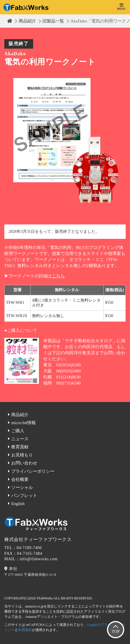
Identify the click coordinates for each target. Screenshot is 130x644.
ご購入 (18, 431)
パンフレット (24, 496)
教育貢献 (20, 447)
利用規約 (25, 630)
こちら (58, 276)
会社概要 (20, 479)
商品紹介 (27, 21)
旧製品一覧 (53, 21)
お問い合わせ (24, 463)
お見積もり (22, 455)
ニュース (20, 439)
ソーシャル (22, 487)
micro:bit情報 (23, 423)
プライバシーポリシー (33, 471)
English (18, 504)
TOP (116, 631)
